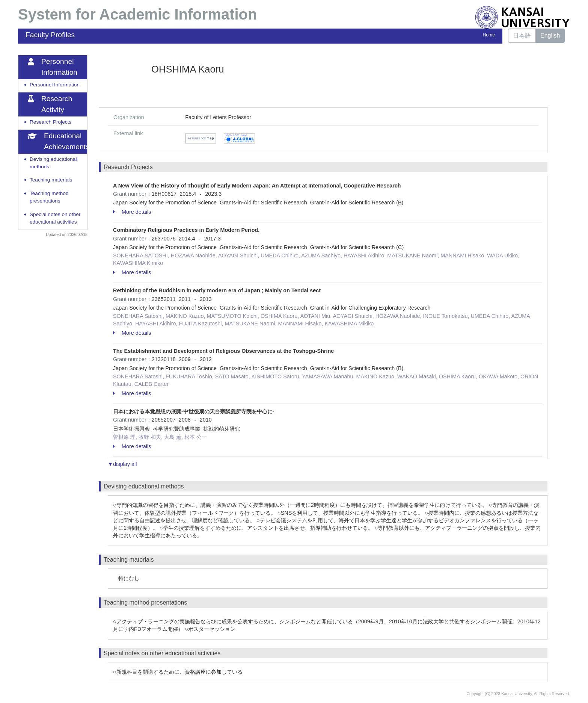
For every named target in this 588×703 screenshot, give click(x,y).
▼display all (122, 464)
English (550, 36)
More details (132, 212)
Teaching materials (51, 180)
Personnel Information (55, 85)
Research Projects (51, 122)
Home (489, 35)
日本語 (522, 36)
